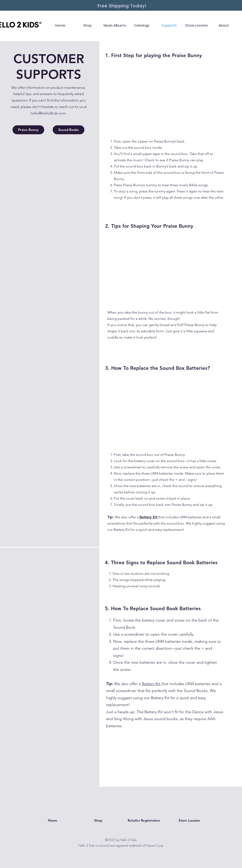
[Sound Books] (69, 130)
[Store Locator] (189, 821)
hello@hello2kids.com (48, 113)
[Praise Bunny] (28, 130)
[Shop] (98, 821)
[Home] (53, 821)
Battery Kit (152, 684)
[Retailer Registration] (144, 821)
